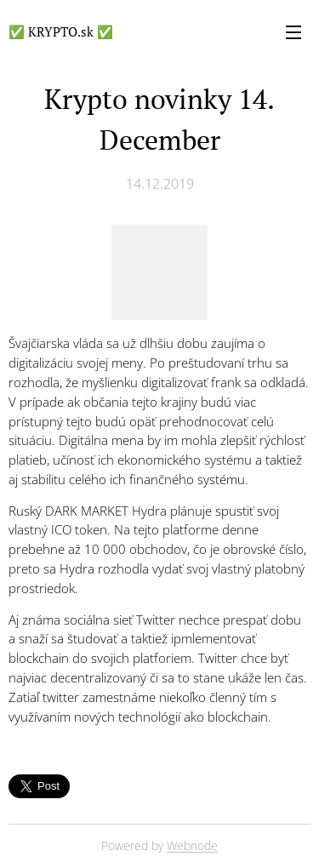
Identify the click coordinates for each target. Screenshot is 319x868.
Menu (293, 32)
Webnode (192, 845)
